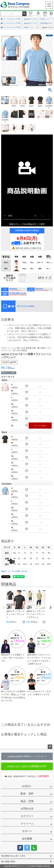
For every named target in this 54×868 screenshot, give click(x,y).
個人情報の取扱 (8, 861)
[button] (3, 607)
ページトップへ (50, 747)
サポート (27, 831)
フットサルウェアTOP (12, 19)
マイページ (38, 16)
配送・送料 (27, 794)
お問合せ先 (27, 809)
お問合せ (45, 16)
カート (51, 16)
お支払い (27, 786)
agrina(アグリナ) (30, 19)
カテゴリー (27, 816)
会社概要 (27, 839)
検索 (24, 13)
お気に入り (31, 16)
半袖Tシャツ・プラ (31, 27)
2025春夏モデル (46, 23)
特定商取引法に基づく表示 (13, 856)
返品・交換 (27, 801)
